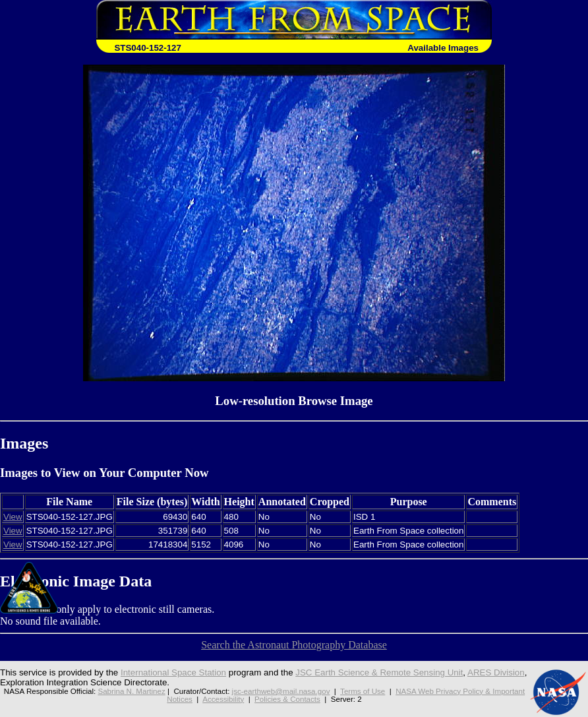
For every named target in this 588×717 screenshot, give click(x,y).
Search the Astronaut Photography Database (294, 645)
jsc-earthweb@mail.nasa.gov (281, 691)
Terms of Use (363, 691)
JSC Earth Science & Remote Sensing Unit (379, 672)
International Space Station (173, 672)
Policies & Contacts (287, 699)
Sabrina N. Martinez (131, 691)
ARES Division (496, 672)
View (13, 517)
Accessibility (223, 699)
